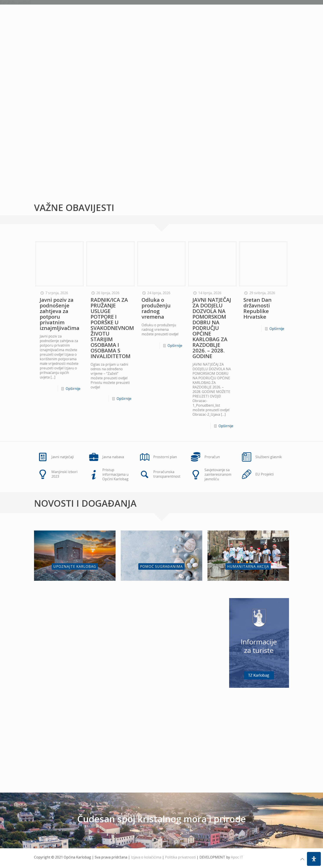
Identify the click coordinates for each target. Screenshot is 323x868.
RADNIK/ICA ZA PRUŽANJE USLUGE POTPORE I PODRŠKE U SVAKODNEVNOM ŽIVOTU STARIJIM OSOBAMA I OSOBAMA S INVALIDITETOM (112, 328)
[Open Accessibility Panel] (314, 859)
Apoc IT (237, 857)
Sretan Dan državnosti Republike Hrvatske (258, 308)
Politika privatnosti (180, 857)
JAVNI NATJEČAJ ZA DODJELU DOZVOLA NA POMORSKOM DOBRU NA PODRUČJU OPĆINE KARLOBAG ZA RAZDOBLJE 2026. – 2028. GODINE (212, 328)
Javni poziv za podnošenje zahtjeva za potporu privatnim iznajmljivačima (60, 314)
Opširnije (73, 389)
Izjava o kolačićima (146, 857)
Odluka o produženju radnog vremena (156, 308)
